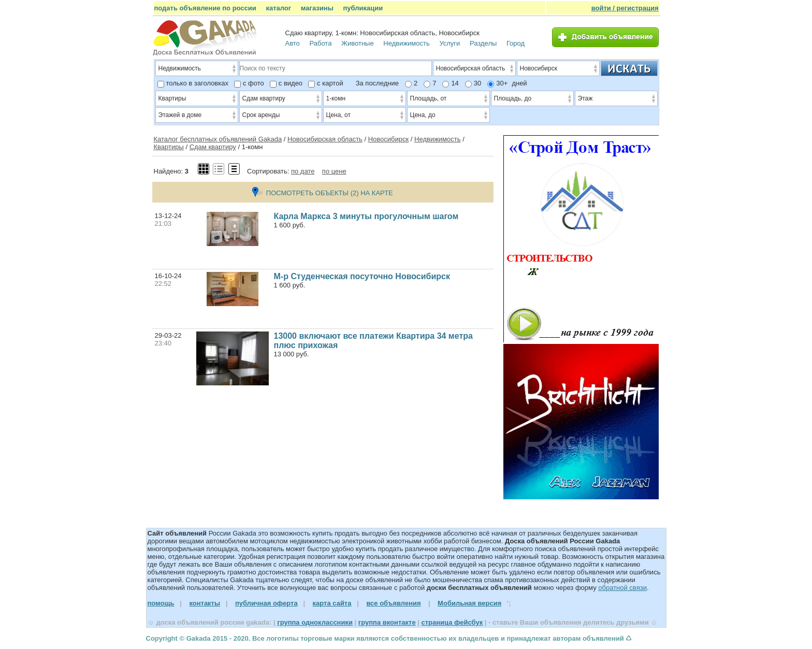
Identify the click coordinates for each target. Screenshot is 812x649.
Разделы (483, 43)
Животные (358, 43)
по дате (303, 171)
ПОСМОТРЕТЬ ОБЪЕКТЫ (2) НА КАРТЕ (323, 193)
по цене (334, 171)
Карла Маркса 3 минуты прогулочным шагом (366, 216)
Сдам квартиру (213, 147)
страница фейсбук (452, 622)
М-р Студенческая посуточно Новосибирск (362, 276)
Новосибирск (389, 139)
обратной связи (622, 588)
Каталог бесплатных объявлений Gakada (218, 139)
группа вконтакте (387, 622)
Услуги (450, 43)
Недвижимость (406, 43)
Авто (293, 43)
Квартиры (169, 147)
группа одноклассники (315, 622)
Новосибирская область (325, 139)
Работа (320, 43)
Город (516, 43)
